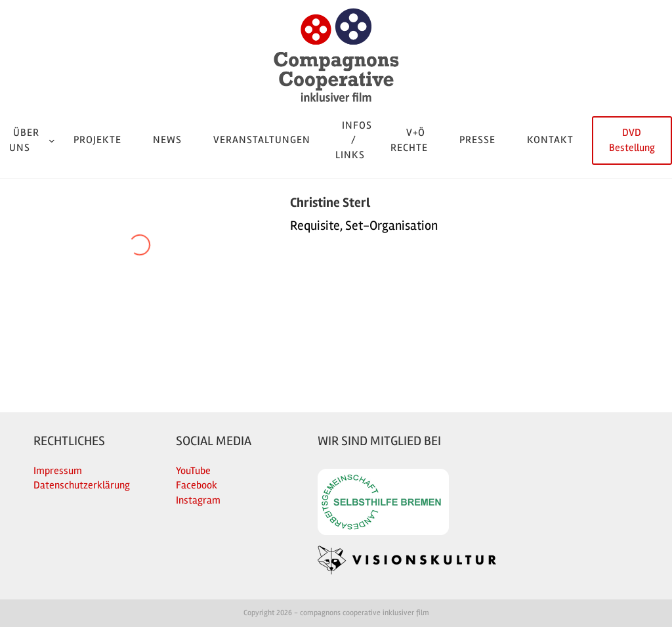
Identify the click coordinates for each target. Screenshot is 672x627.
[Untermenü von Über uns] (52, 141)
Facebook (197, 485)
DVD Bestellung (632, 140)
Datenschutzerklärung (82, 485)
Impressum (58, 471)
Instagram (198, 500)
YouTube (193, 471)
